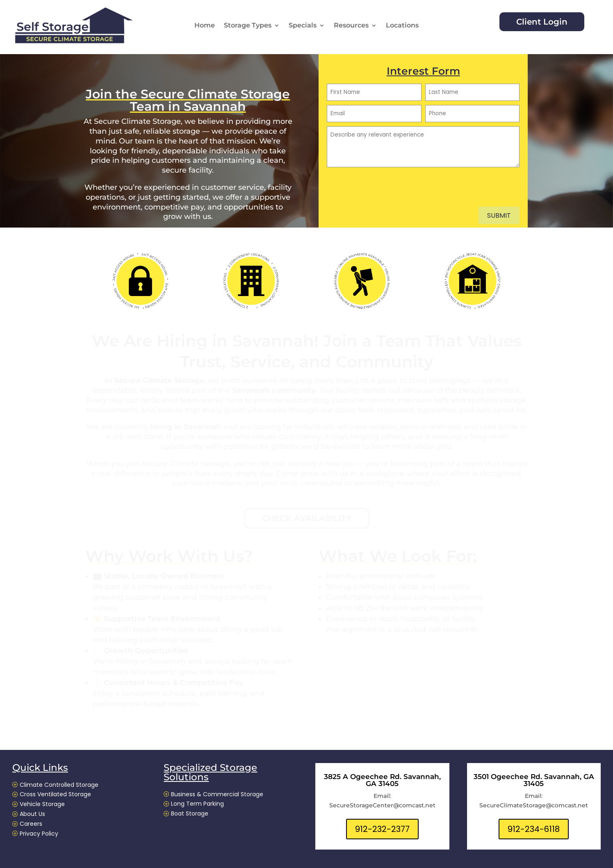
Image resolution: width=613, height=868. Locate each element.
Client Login (542, 22)
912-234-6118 (534, 829)
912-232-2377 (382, 829)
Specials (303, 26)
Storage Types (248, 26)
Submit (499, 215)
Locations (402, 26)
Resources (351, 26)
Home (205, 26)
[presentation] (389, 191)
